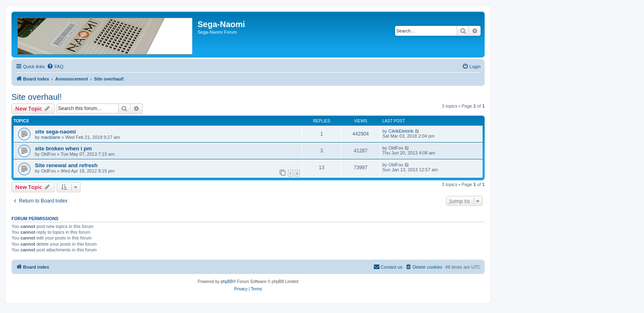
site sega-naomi (55, 132)
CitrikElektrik (401, 131)
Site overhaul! (37, 97)
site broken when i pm (63, 148)
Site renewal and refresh (66, 165)
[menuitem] (55, 67)
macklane (51, 137)
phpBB (227, 282)
